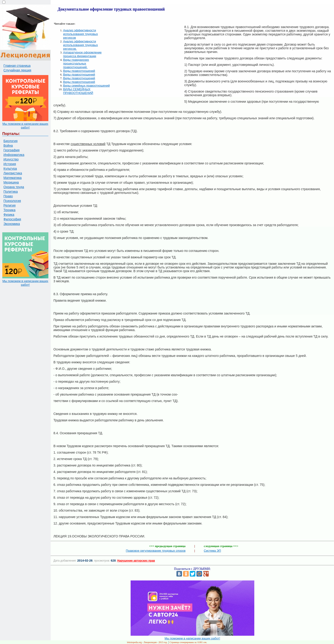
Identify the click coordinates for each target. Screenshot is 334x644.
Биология (10, 141)
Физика (9, 215)
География (12, 150)
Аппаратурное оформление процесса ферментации (82, 54)
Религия (10, 205)
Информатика (14, 155)
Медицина (11, 182)
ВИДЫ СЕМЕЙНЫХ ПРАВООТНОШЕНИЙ (78, 91)
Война (8, 146)
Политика (11, 192)
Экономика (12, 224)
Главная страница (17, 66)
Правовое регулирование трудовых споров (156, 551)
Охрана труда (14, 187)
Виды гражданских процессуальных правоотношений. (76, 63)
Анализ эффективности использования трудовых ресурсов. (81, 45)
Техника (9, 210)
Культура (10, 169)
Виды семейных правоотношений (86, 86)
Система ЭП (212, 551)
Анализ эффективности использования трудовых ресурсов (81, 34)
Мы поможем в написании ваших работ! (25, 126)
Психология (12, 201)
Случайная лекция (17, 70)
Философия (12, 219)
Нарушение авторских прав (136, 561)
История (10, 164)
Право (8, 196)
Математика (13, 178)
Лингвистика (13, 173)
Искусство (11, 159)
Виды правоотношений (79, 71)
